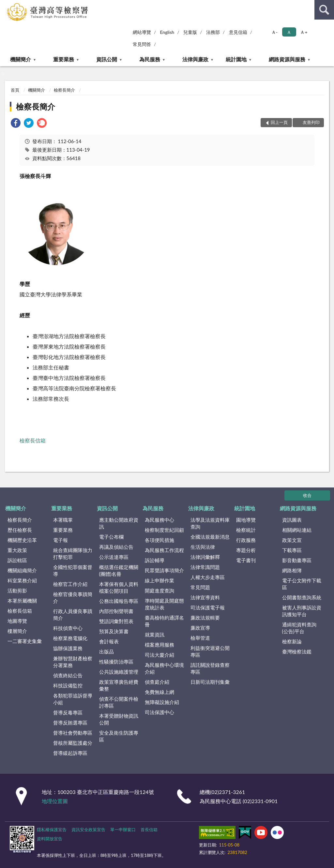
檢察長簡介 (64, 90)
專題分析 (246, 550)
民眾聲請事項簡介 (164, 570)
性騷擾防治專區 (116, 662)
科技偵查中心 (68, 628)
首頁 (15, 90)
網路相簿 (292, 570)
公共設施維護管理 (119, 672)
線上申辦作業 (159, 580)
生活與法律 (203, 547)
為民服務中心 (159, 520)
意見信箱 (238, 32)
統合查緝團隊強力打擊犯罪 (73, 554)
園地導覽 (246, 520)
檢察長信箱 (33, 440)
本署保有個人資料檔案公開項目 (119, 587)
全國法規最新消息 (210, 537)
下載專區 (292, 550)
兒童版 (190, 32)
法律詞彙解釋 (205, 557)
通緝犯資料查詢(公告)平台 (299, 628)
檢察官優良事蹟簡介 (73, 598)
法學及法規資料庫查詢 (210, 523)
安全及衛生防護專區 (119, 736)
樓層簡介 (17, 631)
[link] (16, 124)
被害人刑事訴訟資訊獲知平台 (302, 611)
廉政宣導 (200, 628)
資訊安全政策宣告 (88, 830)
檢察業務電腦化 (70, 638)
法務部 (213, 32)
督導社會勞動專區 (73, 733)
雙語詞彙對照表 (116, 621)
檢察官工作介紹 (70, 584)
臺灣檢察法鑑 (297, 651)
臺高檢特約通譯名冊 (164, 621)
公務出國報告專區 (119, 601)
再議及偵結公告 (116, 547)
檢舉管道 (200, 638)
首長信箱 (149, 830)
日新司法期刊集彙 (210, 682)
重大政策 (17, 550)
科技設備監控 (68, 685)
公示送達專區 (114, 557)
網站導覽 (142, 32)
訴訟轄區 (17, 560)
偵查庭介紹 (157, 682)
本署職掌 (63, 520)
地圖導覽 (17, 621)
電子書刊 (246, 560)
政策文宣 (292, 540)
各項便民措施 (159, 540)
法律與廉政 (195, 59)
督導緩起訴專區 (70, 753)
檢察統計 (246, 530)
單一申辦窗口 (123, 830)
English (167, 32)
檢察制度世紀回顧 (164, 530)
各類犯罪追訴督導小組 (73, 699)
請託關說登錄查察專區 (210, 668)
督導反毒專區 (68, 712)
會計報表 (109, 641)
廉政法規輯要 (205, 618)
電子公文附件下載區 (302, 584)
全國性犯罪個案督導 (73, 570)
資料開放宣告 (50, 839)
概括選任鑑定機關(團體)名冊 (119, 570)
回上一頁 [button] (279, 122)
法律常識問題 (205, 567)
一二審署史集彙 (25, 641)
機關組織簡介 (22, 570)
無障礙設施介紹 (162, 702)
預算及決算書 (114, 631)
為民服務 (150, 59)
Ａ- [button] (274, 32)
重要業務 (64, 59)
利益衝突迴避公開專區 (210, 651)
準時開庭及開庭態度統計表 (164, 604)
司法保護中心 (159, 712)
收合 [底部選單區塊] (307, 495)
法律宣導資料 (205, 597)
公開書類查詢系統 (302, 597)
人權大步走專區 (208, 577)
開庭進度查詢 (159, 591)
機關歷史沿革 (22, 540)
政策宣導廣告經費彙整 (119, 685)
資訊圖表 (292, 520)
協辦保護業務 (68, 648)
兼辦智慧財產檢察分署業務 (73, 662)
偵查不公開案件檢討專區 (119, 702)
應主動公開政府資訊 (119, 523)
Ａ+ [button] (304, 32)
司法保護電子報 (208, 607)
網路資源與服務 (287, 59)
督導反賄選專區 (70, 723)
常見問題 (200, 587)
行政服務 (246, 540)
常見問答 (142, 44)
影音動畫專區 (297, 560)
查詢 (324, 10)
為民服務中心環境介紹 (164, 668)
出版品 (106, 651)
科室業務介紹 (22, 580)
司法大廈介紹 (159, 655)
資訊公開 (107, 59)
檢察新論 (292, 641)
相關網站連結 (297, 530)
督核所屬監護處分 (73, 743)
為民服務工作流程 (164, 550)
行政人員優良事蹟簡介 (73, 614)
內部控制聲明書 (116, 611)
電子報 (61, 540)
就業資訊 (155, 635)
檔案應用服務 (159, 645)
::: (5, 5)
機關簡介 (21, 59)
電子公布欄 (111, 537)
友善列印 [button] (311, 122)
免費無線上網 (159, 692)
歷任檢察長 (20, 530)
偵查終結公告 (68, 675)
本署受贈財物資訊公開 (119, 719)
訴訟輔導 (155, 560)
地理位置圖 (55, 801)
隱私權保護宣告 (52, 830)
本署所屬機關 (22, 601)
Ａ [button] (289, 32)
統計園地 (236, 59)
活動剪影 (17, 591)
